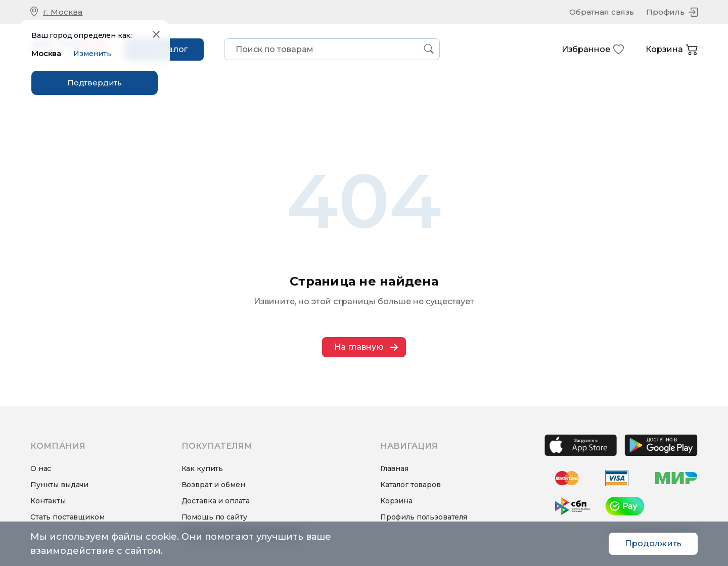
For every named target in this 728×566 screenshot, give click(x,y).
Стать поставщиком (67, 517)
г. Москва (63, 12)
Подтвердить (95, 83)
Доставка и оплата (216, 501)
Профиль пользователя (424, 517)
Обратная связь (602, 12)
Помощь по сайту (214, 517)
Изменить (92, 54)
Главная (394, 468)
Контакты (48, 501)
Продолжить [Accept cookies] (653, 544)
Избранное (593, 50)
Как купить (202, 468)
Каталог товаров (411, 485)
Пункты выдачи (59, 485)
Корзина (672, 50)
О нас (41, 468)
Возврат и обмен (213, 485)
